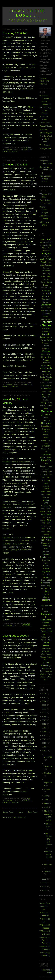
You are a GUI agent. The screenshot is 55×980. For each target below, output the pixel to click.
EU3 (42, 374)
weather (46, 663)
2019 (44, 716)
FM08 (43, 394)
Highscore (46, 429)
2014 (44, 735)
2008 (44, 883)
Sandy (48, 574)
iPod (49, 449)
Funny (43, 403)
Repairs (46, 563)
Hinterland (46, 435)
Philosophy (46, 523)
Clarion (48, 308)
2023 (44, 705)
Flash (49, 391)
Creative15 (46, 332)
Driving (43, 357)
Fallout (46, 380)
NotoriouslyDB (46, 133)
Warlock (43, 657)
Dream (49, 354)
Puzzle (46, 549)
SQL (49, 586)
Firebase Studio (46, 386)
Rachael (46, 551)
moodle (49, 494)
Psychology (46, 546)
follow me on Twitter (47, 971)
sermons (46, 577)
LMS (43, 480)
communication (46, 319)
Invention (46, 446)
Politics (43, 532)
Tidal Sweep (45, 145)
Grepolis (6, 37)
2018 (44, 720)
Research (46, 566)
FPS (49, 397)
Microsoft (46, 486)
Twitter (44, 637)
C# (50, 288)
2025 (44, 697)
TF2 (46, 603)
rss (43, 574)
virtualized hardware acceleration (16, 462)
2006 (44, 890)
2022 (44, 709)
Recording (46, 560)
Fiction (42, 383)
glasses (46, 418)
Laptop (46, 463)
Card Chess (45, 123)
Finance (49, 383)
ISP (46, 452)
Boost (43, 282)
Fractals (46, 400)
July (46, 796)
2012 (44, 743)
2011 (44, 747)
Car (43, 294)
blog (49, 276)
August (47, 789)
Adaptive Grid (47, 245)
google (43, 420)
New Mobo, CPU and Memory (15, 401)
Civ (43, 308)
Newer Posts (8, 812)
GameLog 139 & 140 (15, 33)
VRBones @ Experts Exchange (45, 940)
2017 (44, 724)
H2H (49, 420)
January (48, 871)
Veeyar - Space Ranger (44, 210)
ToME (46, 611)
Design (46, 351)
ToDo (47, 608)
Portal (49, 532)
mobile (49, 492)
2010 (44, 751)
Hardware (27, 626)
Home (20, 812)
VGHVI (43, 640)
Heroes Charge (46, 426)
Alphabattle (46, 251)
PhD (49, 520)
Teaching (46, 600)
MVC (46, 503)
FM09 (49, 394)
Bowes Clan (45, 903)
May (46, 803)
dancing (49, 337)
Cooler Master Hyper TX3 (13, 547)
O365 (44, 517)
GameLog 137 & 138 (15, 165)
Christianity (46, 305)
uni (49, 637)
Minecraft (46, 489)
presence (46, 534)
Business (44, 288)
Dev (43, 354)
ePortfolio (46, 371)
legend (45, 475)
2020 (44, 713)
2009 (44, 879)
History (46, 437)
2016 (44, 728)
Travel (49, 628)
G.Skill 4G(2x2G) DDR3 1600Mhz (17, 550)
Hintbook (46, 432)
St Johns (44, 589)
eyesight (48, 374)
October (48, 773)
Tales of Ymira (45, 204)
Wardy (49, 654)
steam (46, 597)
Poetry (49, 529)
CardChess (46, 299)
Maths (46, 483)
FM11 (44, 397)
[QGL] (43, 239)
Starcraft (46, 594)
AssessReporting (46, 265)
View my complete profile (44, 81)
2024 (44, 701)
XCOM (46, 680)
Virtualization (46, 648)
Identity (46, 443)
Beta (44, 274)
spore (43, 586)
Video (49, 640)
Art (50, 262)
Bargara (46, 268)
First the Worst (46, 388)
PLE (43, 529)
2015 (44, 732)
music (46, 500)
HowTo (43, 440)
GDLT (47, 414)
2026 (44, 694)
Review (46, 569)
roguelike (46, 571)
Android (46, 257)
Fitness (43, 391)
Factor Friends (46, 126)
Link (48, 477)
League (43, 466)
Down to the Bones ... (27, 13)
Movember (46, 497)
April (46, 807)
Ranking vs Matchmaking (46, 170)
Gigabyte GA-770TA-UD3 (13, 538)
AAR (49, 239)
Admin (44, 248)
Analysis (46, 253)
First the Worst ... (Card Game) (46, 139)
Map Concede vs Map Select (45, 179)
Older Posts (32, 812)
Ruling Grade (45, 148)
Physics (44, 526)
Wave (50, 657)
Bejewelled (46, 271)
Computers (46, 329)
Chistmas (46, 302)
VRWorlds (46, 651)
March (47, 811)
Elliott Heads (46, 368)
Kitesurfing (46, 460)
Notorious (44, 129)
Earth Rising (45, 200)
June (46, 800)
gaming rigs (19, 483)
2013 (44, 739)
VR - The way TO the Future (45, 110)
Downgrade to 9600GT (16, 636)
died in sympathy (13, 450)
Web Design (46, 665)
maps (48, 480)
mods (42, 495)
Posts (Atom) (20, 817)
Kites (49, 457)
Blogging (46, 279)
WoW (49, 677)
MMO (43, 492)
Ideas (49, 440)
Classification (46, 311)
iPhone (44, 449)
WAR (43, 654)
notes (49, 512)
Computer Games (46, 324)
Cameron (46, 291)
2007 (44, 887)
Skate (43, 580)
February (48, 865)
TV (48, 634)
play (49, 526)
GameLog (13, 152)
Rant (49, 557)
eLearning (46, 366)
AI (49, 248)
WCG (46, 660)
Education (46, 363)
